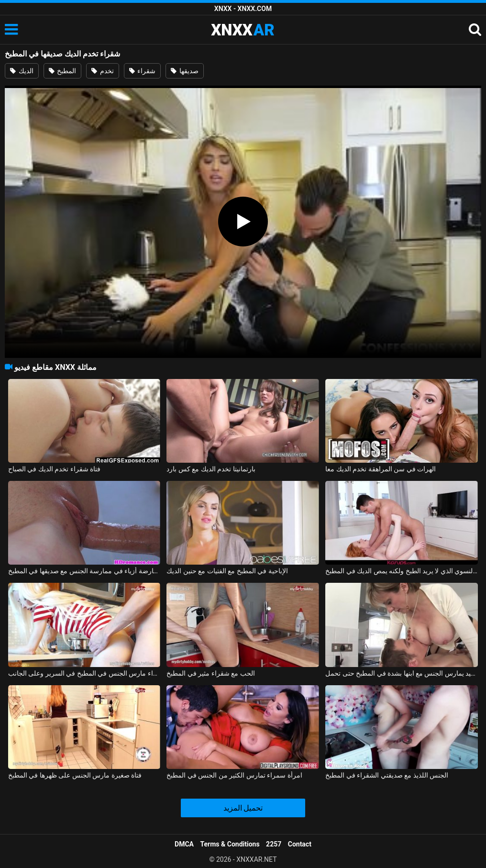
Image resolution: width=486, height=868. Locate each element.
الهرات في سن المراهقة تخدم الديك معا (381, 469)
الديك (22, 71)
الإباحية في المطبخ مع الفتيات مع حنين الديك (227, 571)
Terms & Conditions (230, 844)
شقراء (142, 71)
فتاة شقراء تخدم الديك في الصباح (54, 469)
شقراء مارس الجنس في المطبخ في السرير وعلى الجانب (84, 673)
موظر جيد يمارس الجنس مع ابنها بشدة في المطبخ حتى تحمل (402, 673)
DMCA (184, 844)
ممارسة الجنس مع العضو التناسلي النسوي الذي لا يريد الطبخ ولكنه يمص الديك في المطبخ (402, 571)
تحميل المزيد (243, 808)
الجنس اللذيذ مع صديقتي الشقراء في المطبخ (387, 775)
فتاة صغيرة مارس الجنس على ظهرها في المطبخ (75, 775)
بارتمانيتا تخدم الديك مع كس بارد (211, 469)
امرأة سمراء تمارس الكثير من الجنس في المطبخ (234, 775)
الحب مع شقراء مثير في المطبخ (210, 673)
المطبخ (62, 71)
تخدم (102, 71)
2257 (274, 844)
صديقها (184, 71)
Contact (300, 844)
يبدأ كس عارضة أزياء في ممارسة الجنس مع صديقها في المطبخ (84, 571)
